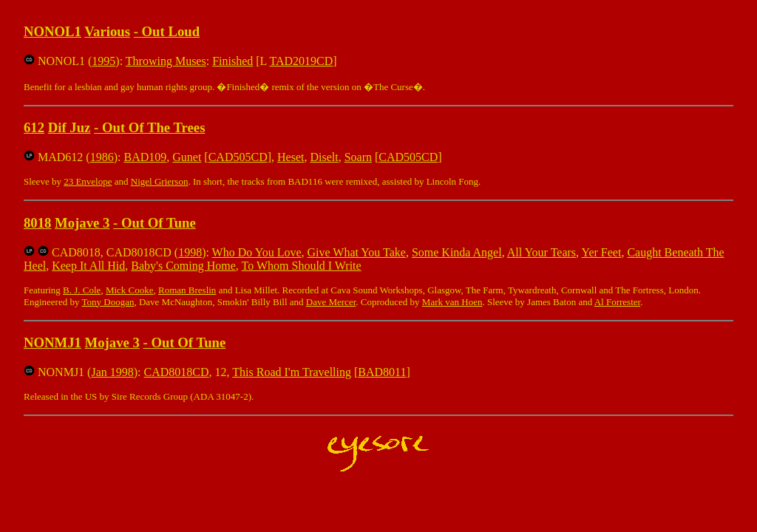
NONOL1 (52, 31)
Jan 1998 (112, 372)
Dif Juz (69, 127)
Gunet (187, 157)
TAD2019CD (302, 61)
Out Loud (171, 31)
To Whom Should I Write (302, 266)
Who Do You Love (257, 252)
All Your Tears (542, 252)
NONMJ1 (52, 342)
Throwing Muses (166, 61)
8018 (37, 223)
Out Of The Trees (153, 127)
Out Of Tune (159, 223)
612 (34, 127)
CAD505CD (238, 157)
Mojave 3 (82, 223)
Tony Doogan (108, 302)
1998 (190, 252)
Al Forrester (617, 302)
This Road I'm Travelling (292, 372)
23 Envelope (88, 181)
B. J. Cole (82, 290)
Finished (232, 61)
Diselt (324, 157)
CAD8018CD (177, 372)
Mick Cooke (130, 290)
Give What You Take (357, 252)
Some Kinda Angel (457, 252)
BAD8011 (382, 372)
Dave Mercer (331, 302)
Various (107, 31)
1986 (102, 157)
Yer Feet (601, 252)
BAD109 (145, 157)
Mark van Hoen (452, 302)
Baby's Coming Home (183, 266)
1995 (103, 61)
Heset (291, 157)
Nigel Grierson (160, 181)
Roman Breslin (187, 290)
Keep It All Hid (88, 266)
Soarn (358, 157)
